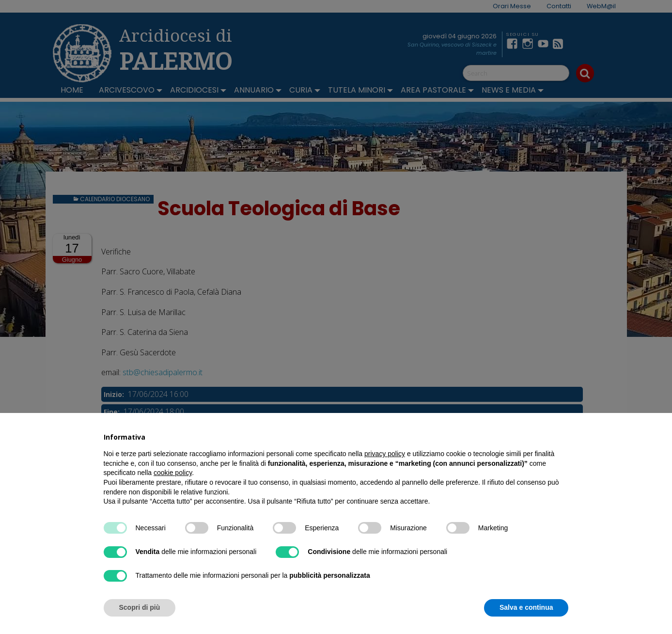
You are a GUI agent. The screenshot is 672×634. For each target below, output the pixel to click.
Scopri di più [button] (140, 607)
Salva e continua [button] (526, 607)
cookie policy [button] (173, 473)
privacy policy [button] (385, 454)
